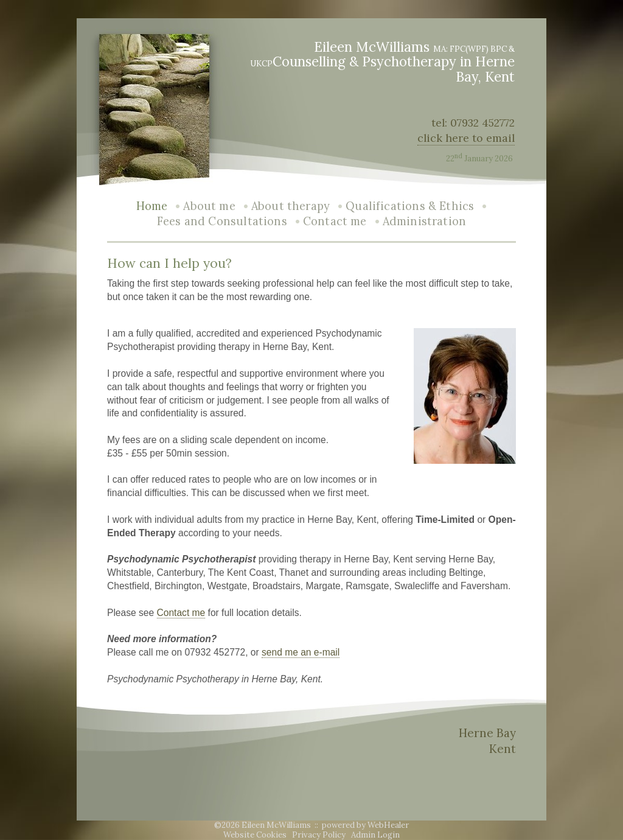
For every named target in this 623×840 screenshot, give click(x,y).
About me (209, 206)
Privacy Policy (319, 835)
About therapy (291, 206)
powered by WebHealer (365, 825)
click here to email (466, 138)
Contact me (335, 221)
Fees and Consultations (222, 221)
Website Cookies (255, 835)
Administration (425, 221)
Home (152, 206)
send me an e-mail (301, 652)
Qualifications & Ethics (410, 206)
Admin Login (375, 835)
